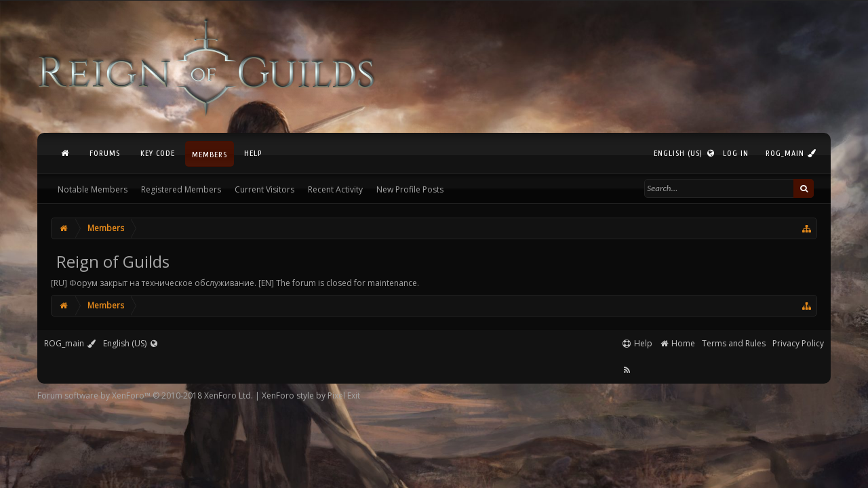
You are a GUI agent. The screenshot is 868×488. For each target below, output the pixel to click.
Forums (105, 153)
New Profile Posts (410, 189)
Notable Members (93, 189)
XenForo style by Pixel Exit (311, 395)
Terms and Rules (734, 343)
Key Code (158, 153)
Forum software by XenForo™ (145, 395)
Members (210, 155)
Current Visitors (264, 189)
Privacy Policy (798, 343)
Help (253, 153)
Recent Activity (335, 189)
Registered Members (181, 189)
